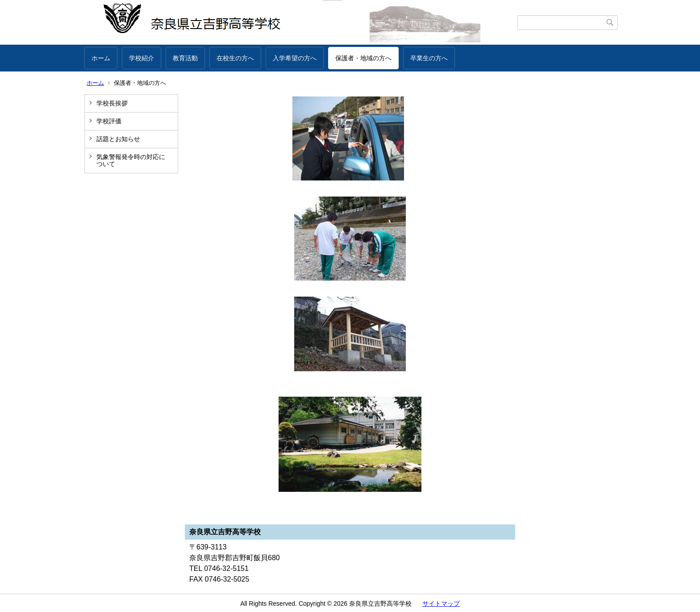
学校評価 (109, 121)
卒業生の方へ (429, 58)
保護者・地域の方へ (363, 58)
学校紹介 (142, 58)
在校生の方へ (235, 58)
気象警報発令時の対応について (131, 161)
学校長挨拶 (112, 103)
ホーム (101, 58)
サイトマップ (441, 604)
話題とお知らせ (118, 139)
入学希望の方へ (295, 58)
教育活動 (185, 58)
